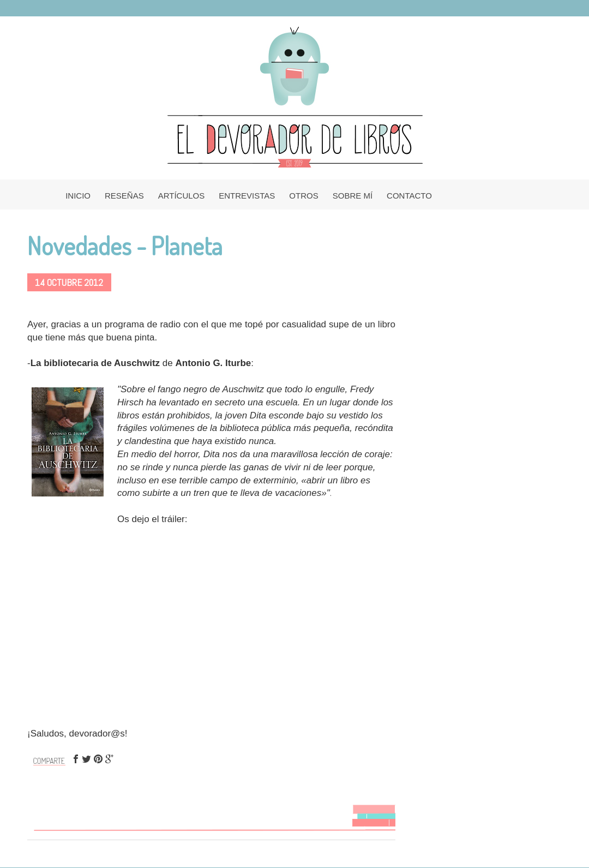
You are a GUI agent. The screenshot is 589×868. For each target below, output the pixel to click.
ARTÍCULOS (182, 196)
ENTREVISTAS (247, 196)
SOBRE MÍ (353, 196)
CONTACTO (409, 196)
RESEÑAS (124, 196)
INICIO (78, 196)
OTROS (303, 196)
